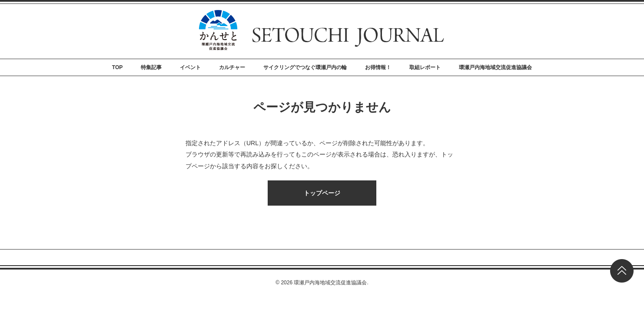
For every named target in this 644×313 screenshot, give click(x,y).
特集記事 (151, 67)
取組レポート (425, 67)
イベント (190, 67)
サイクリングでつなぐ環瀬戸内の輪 (305, 67)
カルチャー (232, 67)
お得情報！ (378, 67)
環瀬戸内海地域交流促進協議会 (495, 67)
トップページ (322, 193)
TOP (117, 67)
